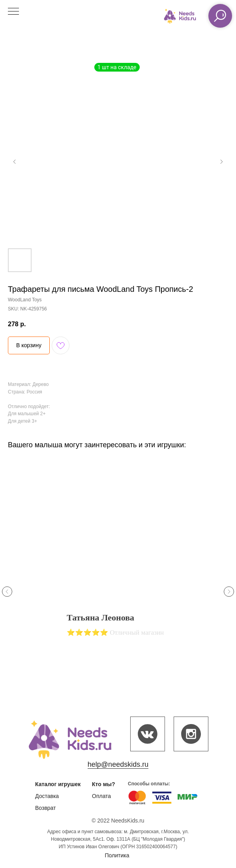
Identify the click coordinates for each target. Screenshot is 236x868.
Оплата (101, 796)
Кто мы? (104, 784)
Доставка (47, 796)
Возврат (46, 808)
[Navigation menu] (13, 12)
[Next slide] (229, 592)
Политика (117, 855)
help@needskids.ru (118, 764)
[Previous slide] (7, 592)
